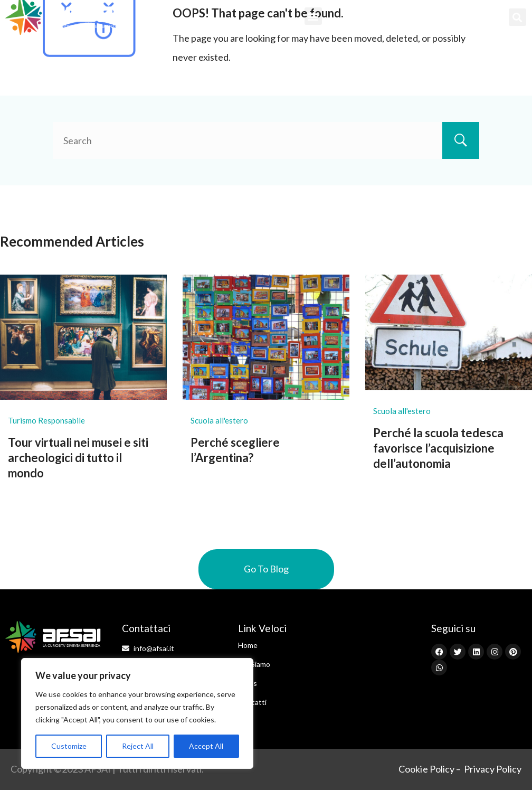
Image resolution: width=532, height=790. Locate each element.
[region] (137, 713)
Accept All (206, 746)
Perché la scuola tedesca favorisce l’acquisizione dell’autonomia (438, 448)
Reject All (138, 746)
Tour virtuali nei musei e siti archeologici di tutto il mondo (78, 457)
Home (248, 645)
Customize (69, 746)
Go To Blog (266, 569)
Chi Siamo (254, 664)
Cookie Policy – (430, 769)
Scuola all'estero (219, 420)
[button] (313, 16)
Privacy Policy (493, 769)
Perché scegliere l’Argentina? (235, 450)
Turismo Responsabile (46, 420)
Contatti (252, 702)
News (248, 683)
